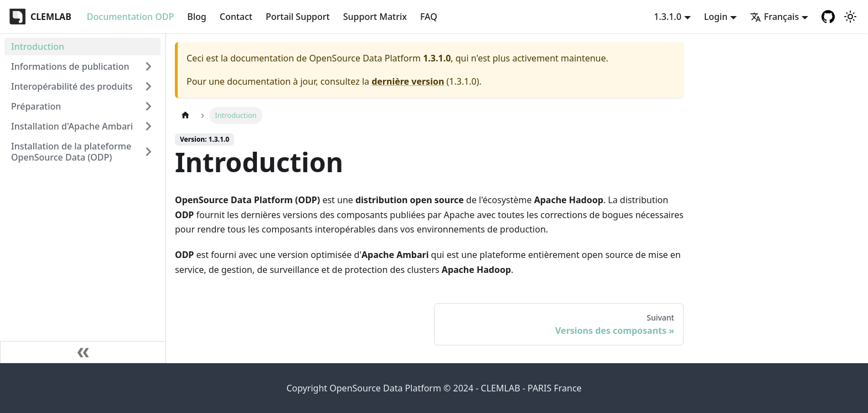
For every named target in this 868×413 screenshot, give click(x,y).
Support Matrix (375, 17)
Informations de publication (70, 66)
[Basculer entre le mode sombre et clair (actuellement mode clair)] (850, 17)
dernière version (408, 81)
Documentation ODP (130, 17)
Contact (236, 17)
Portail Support (298, 17)
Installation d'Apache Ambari (72, 126)
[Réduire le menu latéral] (83, 352)
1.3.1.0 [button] (668, 17)
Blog (197, 17)
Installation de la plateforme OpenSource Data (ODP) (71, 152)
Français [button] (774, 17)
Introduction (38, 47)
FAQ (429, 17)
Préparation (36, 106)
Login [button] (716, 17)
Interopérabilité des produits (72, 86)
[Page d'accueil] (185, 115)
